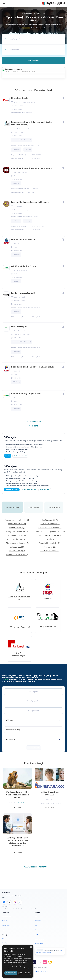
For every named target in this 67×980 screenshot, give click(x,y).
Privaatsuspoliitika (39, 944)
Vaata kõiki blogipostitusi (35, 867)
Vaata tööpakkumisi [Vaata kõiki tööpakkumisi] (20, 456)
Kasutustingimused (39, 939)
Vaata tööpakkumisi (6, 943)
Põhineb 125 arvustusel (34, 28)
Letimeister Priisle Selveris (24, 239)
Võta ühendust (45, 490)
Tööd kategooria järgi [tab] (12, 507)
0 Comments (22, 802)
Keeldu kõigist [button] (25, 973)
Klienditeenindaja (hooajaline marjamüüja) (32, 168)
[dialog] (18, 961)
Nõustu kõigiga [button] (11, 973)
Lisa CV (8, 456)
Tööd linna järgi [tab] (34, 507)
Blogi (36, 925)
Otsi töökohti (34, 60)
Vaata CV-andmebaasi (29, 490)
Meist (36, 930)
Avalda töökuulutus (12, 490)
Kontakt (36, 934)
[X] (9, 902)
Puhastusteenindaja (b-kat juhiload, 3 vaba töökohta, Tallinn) (31, 123)
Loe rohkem (18, 807)
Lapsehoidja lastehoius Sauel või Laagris (30, 202)
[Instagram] (15, 902)
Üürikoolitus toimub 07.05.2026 (49, 793)
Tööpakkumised (38, 921)
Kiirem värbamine (6, 925)
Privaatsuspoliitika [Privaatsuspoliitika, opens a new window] (24, 969)
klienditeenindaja (20, 98)
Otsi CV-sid (5, 921)
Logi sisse (4, 930)
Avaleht (36, 916)
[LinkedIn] (20, 902)
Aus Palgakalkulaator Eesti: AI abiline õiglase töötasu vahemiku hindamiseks (18, 842)
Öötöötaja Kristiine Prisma (24, 266)
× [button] (31, 947)
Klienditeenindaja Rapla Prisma (26, 394)
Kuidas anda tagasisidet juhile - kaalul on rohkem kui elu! (18, 795)
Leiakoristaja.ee (6, 909)
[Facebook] (4, 902)
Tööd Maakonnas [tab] (54, 507)
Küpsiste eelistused (41, 971)
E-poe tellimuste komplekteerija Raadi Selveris (33, 367)
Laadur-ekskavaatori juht (23, 293)
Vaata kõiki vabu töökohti (34, 422)
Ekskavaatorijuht (19, 327)
